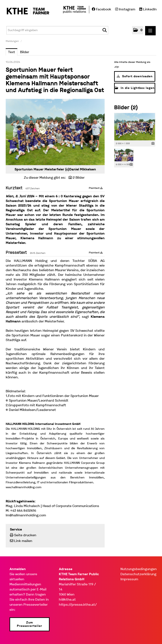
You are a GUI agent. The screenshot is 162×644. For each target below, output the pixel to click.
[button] (138, 30)
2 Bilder (79, 178)
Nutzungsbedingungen (139, 569)
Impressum (129, 579)
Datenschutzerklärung (138, 574)
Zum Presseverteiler (30, 624)
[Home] (26, 11)
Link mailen (23, 541)
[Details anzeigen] (153, 144)
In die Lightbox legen (135, 88)
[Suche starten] (105, 30)
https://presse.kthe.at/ (78, 605)
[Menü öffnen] (150, 31)
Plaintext (96, 188)
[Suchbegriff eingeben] (57, 30)
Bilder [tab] (25, 52)
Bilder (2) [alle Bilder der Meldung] (126, 107)
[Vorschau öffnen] (55, 132)
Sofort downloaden (135, 76)
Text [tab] (11, 52)
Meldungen (12, 41)
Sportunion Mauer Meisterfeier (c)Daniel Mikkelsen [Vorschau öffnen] (55, 169)
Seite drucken (25, 535)
